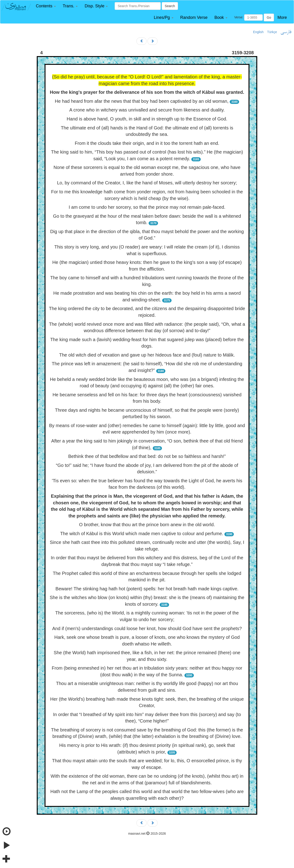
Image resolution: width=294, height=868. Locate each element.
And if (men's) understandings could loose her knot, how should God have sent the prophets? (147, 628)
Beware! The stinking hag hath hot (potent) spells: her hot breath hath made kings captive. (147, 589)
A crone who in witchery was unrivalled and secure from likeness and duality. (147, 110)
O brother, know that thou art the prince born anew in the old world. (147, 525)
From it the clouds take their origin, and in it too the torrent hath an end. (147, 143)
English (258, 32)
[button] (46, 6)
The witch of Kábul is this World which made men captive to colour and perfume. (142, 534)
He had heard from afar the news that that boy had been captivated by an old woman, (142, 101)
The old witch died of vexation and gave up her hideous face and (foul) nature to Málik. (147, 355)
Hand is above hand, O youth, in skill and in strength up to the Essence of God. (147, 119)
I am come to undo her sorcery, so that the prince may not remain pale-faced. (147, 207)
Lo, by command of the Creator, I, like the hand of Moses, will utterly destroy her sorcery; (147, 183)
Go (269, 17)
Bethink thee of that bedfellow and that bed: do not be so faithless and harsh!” (147, 456)
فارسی (286, 32)
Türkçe (272, 32)
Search (170, 6)
